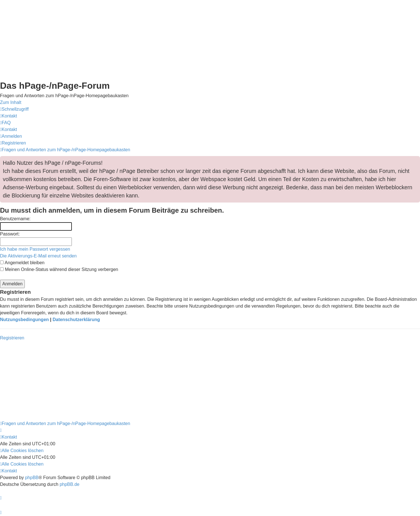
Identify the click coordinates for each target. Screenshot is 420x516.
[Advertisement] (169, 39)
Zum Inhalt (11, 102)
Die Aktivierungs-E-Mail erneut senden (38, 256)
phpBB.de (70, 484)
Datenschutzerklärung (76, 320)
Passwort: (10, 234)
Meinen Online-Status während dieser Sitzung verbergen (59, 269)
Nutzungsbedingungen (24, 320)
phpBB (32, 478)
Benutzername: (15, 219)
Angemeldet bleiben (22, 263)
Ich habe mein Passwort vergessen (35, 249)
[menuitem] (8, 116)
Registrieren (12, 338)
